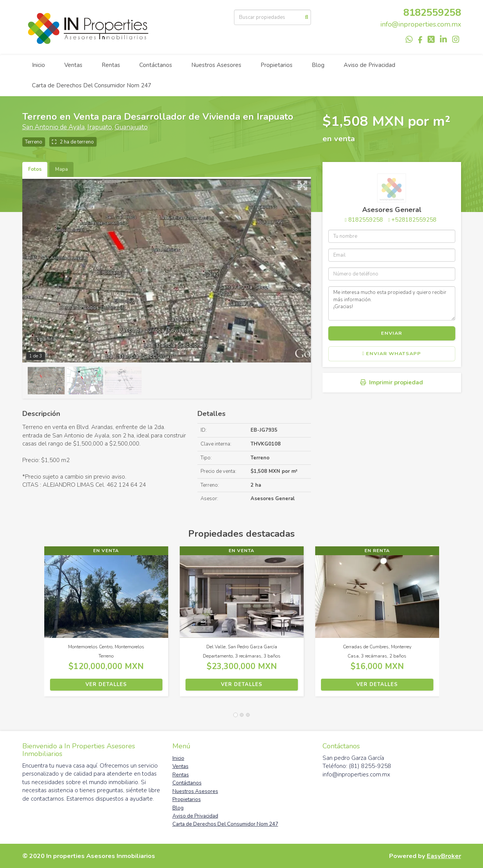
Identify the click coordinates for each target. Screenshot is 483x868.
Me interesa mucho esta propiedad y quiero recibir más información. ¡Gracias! (392, 303)
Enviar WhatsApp (392, 354)
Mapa (61, 169)
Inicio (38, 65)
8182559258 (432, 13)
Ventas (73, 65)
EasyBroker (444, 856)
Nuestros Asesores (216, 65)
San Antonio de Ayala (53, 127)
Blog (318, 65)
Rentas (111, 65)
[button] (33, 625)
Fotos (35, 169)
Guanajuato (131, 127)
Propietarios (277, 65)
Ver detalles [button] (106, 684)
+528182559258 (414, 220)
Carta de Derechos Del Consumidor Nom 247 (92, 85)
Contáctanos (156, 65)
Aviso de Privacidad (369, 65)
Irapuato (100, 127)
